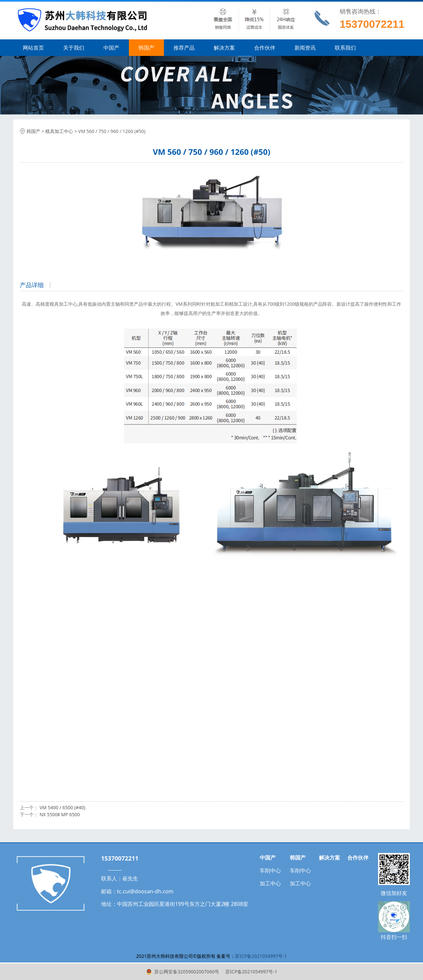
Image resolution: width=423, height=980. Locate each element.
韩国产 (146, 48)
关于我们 (74, 48)
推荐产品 (184, 48)
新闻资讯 (305, 48)
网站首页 (33, 48)
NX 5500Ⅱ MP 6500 (60, 814)
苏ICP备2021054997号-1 (250, 972)
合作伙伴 (265, 48)
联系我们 (345, 48)
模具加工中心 (59, 131)
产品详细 (32, 285)
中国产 (111, 48)
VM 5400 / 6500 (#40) (62, 807)
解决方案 (224, 48)
